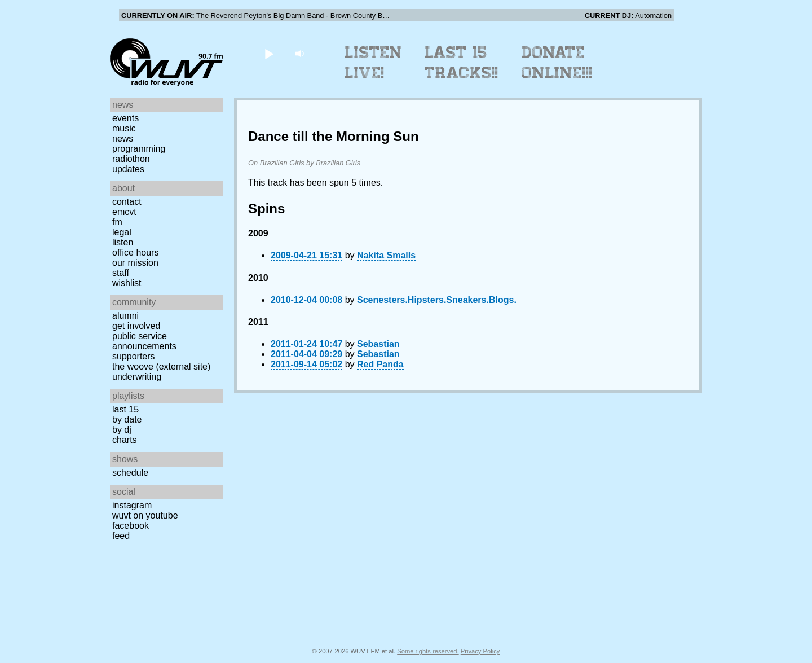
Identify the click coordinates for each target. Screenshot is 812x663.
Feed (121, 536)
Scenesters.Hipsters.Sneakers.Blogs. (437, 300)
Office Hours (135, 253)
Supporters (134, 356)
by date (127, 420)
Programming (139, 149)
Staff (121, 273)
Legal (122, 232)
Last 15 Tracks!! (462, 63)
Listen (123, 242)
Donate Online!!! (557, 63)
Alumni (125, 316)
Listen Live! (374, 63)
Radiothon (131, 159)
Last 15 (125, 409)
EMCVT (124, 212)
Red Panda (380, 364)
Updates (128, 169)
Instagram (132, 505)
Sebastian (378, 344)
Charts (125, 440)
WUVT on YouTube (145, 515)
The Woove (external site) (161, 366)
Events (125, 118)
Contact (127, 202)
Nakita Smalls (386, 255)
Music (124, 128)
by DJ (122, 430)
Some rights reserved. (428, 651)
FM (117, 222)
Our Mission (135, 263)
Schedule (130, 473)
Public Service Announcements (144, 341)
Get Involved (136, 326)
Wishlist (127, 283)
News (123, 139)
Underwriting (137, 377)
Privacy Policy (480, 651)
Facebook (131, 526)
